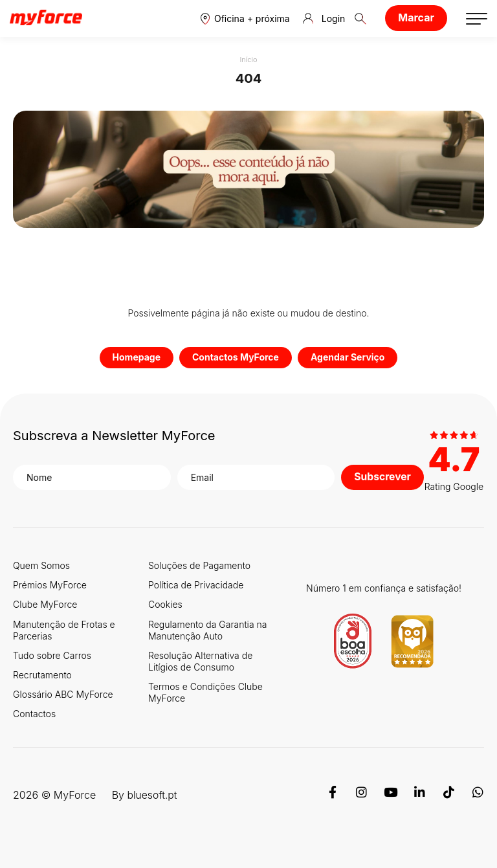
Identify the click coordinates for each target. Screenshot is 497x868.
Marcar (416, 17)
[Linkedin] (420, 795)
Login (324, 19)
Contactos (34, 714)
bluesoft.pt (152, 795)
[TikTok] (449, 795)
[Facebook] (332, 795)
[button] (245, 18)
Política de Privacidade (196, 585)
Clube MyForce (45, 604)
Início (248, 60)
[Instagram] (361, 795)
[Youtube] (391, 795)
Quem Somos (41, 565)
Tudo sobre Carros (52, 655)
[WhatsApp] (478, 795)
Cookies (165, 604)
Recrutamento (42, 675)
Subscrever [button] (382, 477)
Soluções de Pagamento (199, 565)
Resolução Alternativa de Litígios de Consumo (200, 661)
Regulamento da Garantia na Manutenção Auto (207, 630)
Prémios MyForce (50, 585)
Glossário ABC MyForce (63, 694)
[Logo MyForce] (46, 18)
